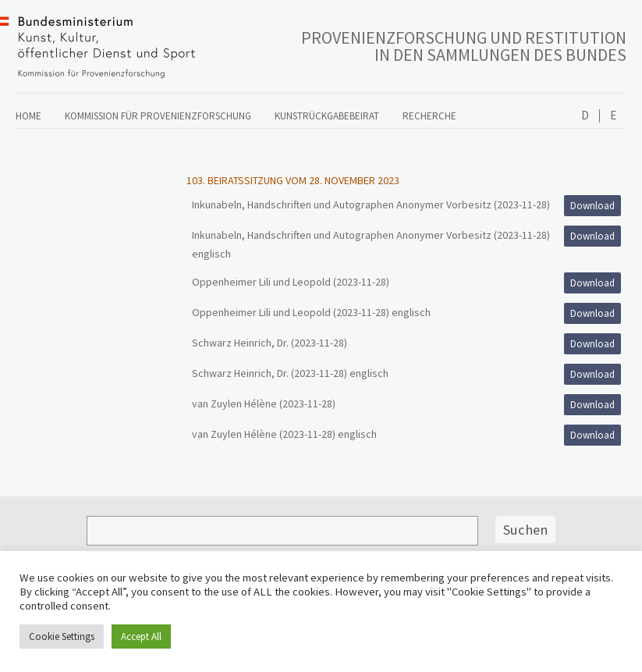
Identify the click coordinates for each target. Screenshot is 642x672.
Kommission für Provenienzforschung (158, 116)
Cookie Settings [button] (62, 636)
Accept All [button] (141, 636)
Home (28, 116)
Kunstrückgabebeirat (327, 116)
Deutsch (585, 116)
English (613, 116)
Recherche (429, 116)
